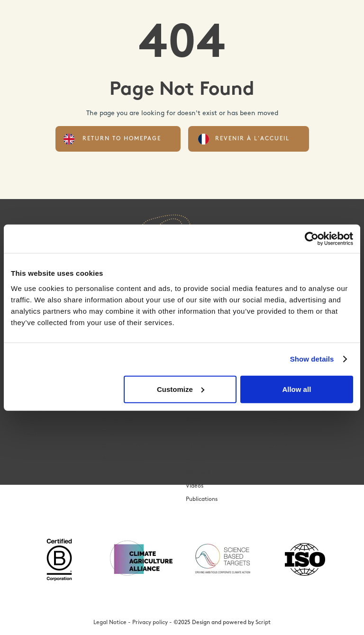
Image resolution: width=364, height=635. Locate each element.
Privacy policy (150, 623)
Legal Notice (110, 623)
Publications (202, 499)
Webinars (198, 473)
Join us (279, 433)
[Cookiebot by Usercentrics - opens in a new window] (312, 239)
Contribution (119, 433)
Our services (118, 420)
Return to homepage (122, 139)
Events (194, 460)
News (193, 420)
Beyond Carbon (122, 460)
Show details (312, 359)
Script (263, 623)
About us (281, 420)
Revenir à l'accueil (252, 139)
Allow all (296, 389)
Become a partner (126, 446)
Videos (195, 486)
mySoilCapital (36, 433)
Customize (181, 389)
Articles (196, 433)
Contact (280, 446)
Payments (31, 420)
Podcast (196, 446)
